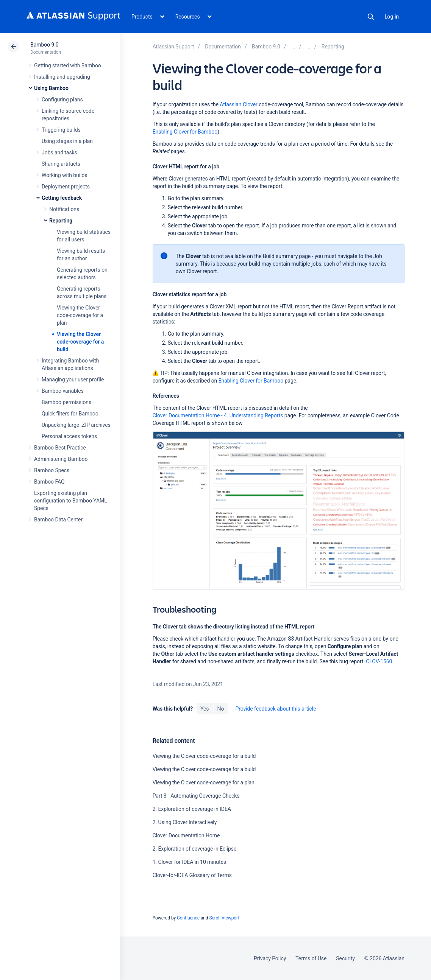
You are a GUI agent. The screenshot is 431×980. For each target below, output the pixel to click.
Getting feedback (62, 198)
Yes (205, 709)
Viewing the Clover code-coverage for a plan (80, 315)
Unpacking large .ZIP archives (76, 425)
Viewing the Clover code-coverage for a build (80, 342)
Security (345, 958)
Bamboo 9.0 (45, 45)
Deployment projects (66, 187)
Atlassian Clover (238, 104)
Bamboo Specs (52, 470)
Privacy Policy (270, 958)
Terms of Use (311, 958)
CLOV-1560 (379, 661)
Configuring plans (62, 100)
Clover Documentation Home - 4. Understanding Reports (218, 415)
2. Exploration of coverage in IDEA (192, 809)
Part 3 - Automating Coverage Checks (196, 796)
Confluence (188, 918)
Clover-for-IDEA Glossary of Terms (192, 875)
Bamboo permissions (66, 402)
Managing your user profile (73, 380)
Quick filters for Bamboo (70, 414)
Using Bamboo (51, 88)
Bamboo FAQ (49, 482)
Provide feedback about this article (276, 709)
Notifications (64, 209)
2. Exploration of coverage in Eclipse (194, 849)
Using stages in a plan (67, 141)
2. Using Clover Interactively (185, 822)
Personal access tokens (69, 436)
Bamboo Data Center (58, 520)
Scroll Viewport (224, 918)
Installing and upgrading (62, 77)
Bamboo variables (63, 391)
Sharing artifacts (61, 164)
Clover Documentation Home (186, 835)
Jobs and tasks (59, 152)
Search (371, 17)
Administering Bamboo (61, 459)
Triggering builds (61, 130)
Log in (392, 17)
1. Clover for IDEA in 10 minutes (189, 862)
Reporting (61, 221)
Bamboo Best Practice (60, 448)
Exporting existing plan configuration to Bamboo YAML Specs (71, 501)
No (221, 709)
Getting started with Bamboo (68, 65)
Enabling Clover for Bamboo (185, 132)
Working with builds (64, 175)
